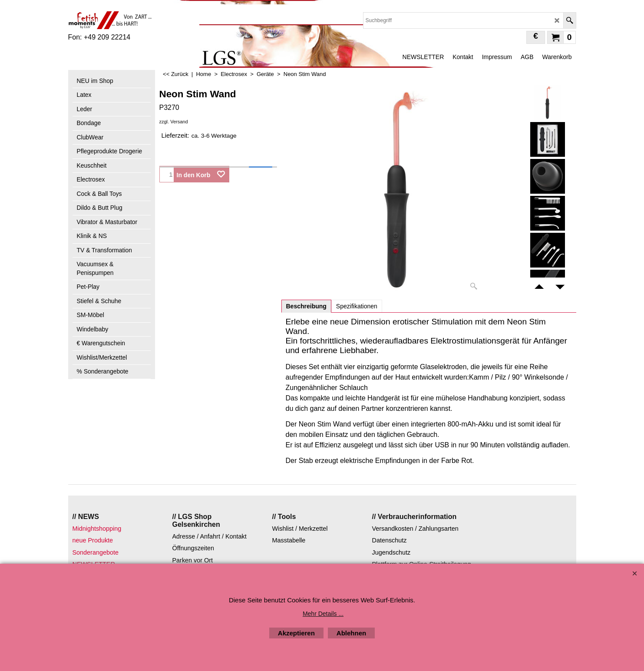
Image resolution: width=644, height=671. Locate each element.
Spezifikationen (357, 306)
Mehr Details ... (323, 614)
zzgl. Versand (174, 122)
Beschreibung (306, 306)
